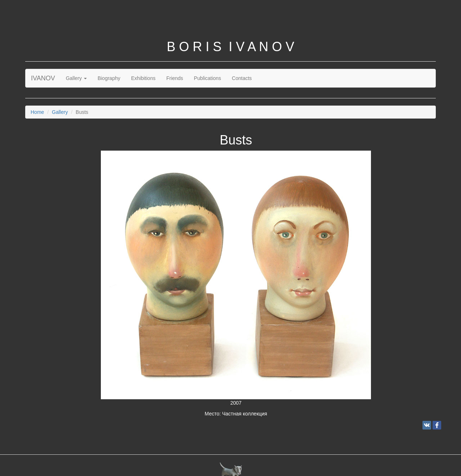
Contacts (242, 78)
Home (37, 112)
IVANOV (43, 78)
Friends (175, 78)
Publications (207, 78)
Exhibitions (143, 78)
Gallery (76, 78)
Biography (109, 78)
